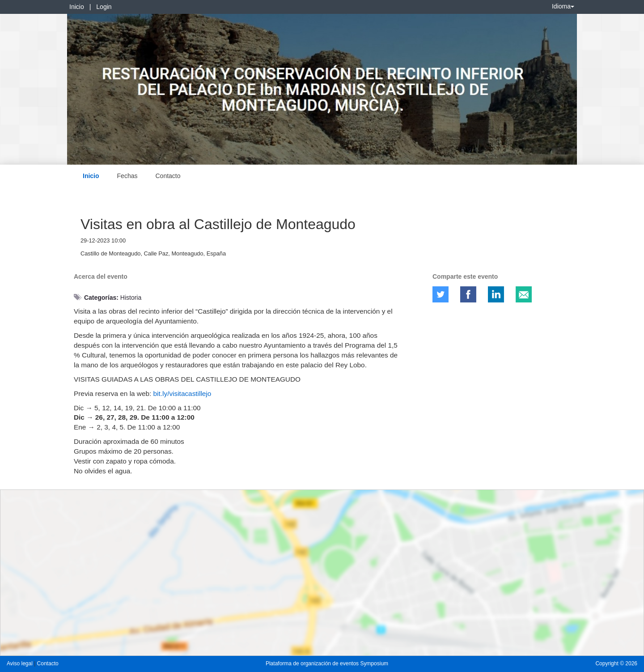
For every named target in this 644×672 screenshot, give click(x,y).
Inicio (77, 7)
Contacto (168, 176)
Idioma (563, 6)
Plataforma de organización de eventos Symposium (327, 663)
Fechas (127, 176)
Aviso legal (20, 663)
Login (104, 7)
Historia (131, 298)
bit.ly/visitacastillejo (182, 393)
